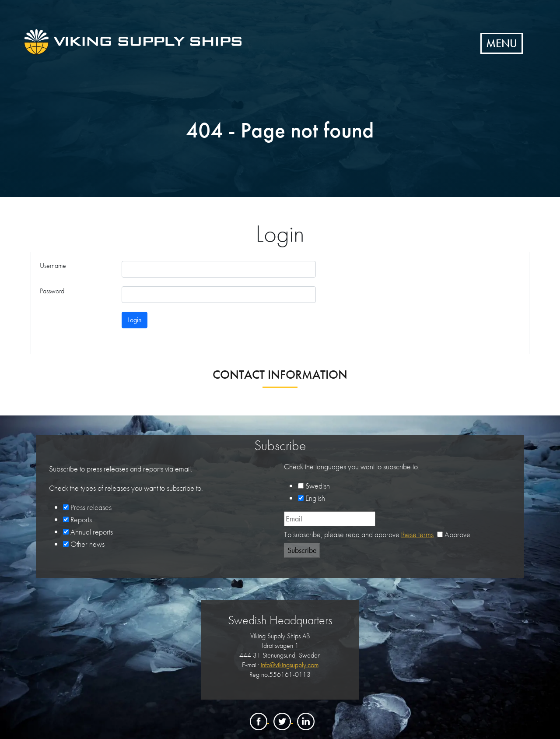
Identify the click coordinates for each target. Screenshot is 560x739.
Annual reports (92, 532)
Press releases (91, 507)
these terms (417, 534)
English (315, 498)
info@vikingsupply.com (290, 665)
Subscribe (302, 550)
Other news (87, 544)
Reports (81, 519)
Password (52, 291)
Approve (457, 534)
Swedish (318, 486)
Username (53, 266)
